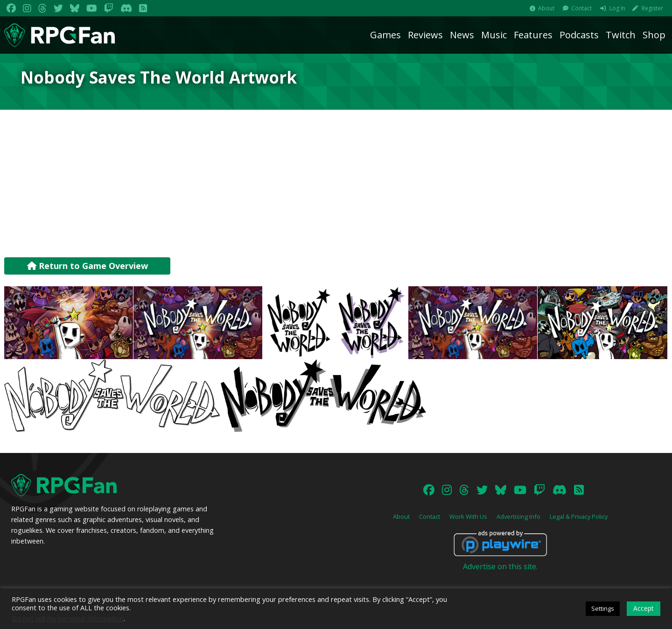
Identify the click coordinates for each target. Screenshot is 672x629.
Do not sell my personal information (68, 618)
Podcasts (579, 35)
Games (385, 35)
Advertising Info (518, 516)
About (546, 8)
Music (494, 35)
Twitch (621, 35)
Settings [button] (603, 608)
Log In (617, 8)
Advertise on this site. (500, 566)
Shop (654, 35)
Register (652, 8)
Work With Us (468, 516)
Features (533, 35)
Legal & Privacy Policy (579, 516)
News (462, 35)
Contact (581, 8)
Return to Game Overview (87, 266)
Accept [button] (644, 608)
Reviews (425, 35)
